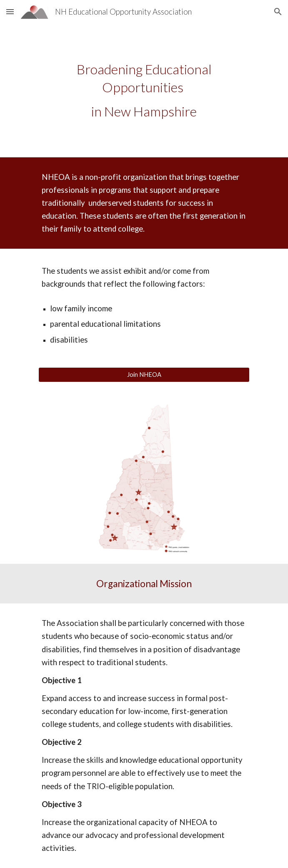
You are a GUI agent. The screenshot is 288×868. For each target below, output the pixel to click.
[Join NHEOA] (144, 375)
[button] (10, 11)
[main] (144, 90)
